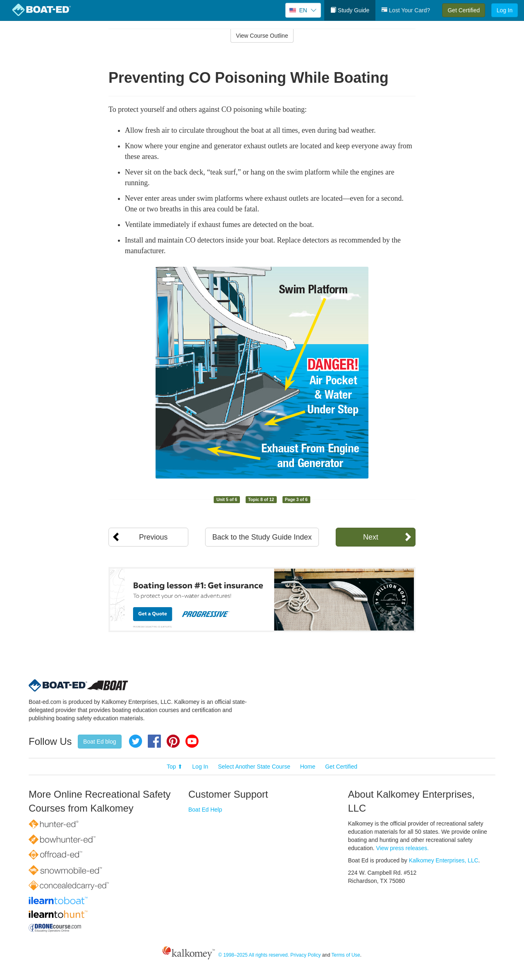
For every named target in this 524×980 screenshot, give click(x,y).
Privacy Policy (305, 955)
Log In (505, 10)
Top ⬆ (174, 767)
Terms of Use (346, 955)
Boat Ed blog (99, 742)
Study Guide (350, 10)
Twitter (136, 741)
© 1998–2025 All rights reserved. (254, 955)
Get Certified (464, 10)
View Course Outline (262, 36)
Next (371, 537)
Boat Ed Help (205, 810)
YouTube (192, 741)
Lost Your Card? (406, 10)
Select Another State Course (254, 767)
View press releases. (403, 848)
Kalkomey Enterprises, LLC (444, 860)
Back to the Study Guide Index (262, 537)
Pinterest (173, 741)
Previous (153, 537)
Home (308, 767)
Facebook (154, 741)
